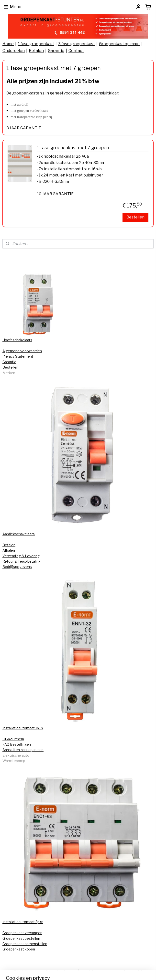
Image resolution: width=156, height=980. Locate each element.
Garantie (56, 51)
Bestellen (135, 217)
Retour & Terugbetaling (22, 561)
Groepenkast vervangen (22, 933)
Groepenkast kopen (19, 949)
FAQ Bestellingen (17, 744)
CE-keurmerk (13, 739)
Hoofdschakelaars (17, 340)
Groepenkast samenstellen (25, 944)
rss (76, 971)
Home (8, 44)
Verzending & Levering (21, 556)
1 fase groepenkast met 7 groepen (73, 148)
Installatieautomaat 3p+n (23, 922)
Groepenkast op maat (119, 44)
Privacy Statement (18, 356)
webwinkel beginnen (92, 971)
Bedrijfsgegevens (17, 567)
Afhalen (9, 550)
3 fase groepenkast (77, 44)
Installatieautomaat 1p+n (23, 728)
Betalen (36, 51)
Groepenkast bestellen (21, 938)
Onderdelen (14, 51)
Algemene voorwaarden (22, 351)
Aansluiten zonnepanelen (23, 750)
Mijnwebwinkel (132, 971)
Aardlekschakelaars (19, 534)
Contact (76, 51)
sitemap (67, 971)
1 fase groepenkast (36, 44)
